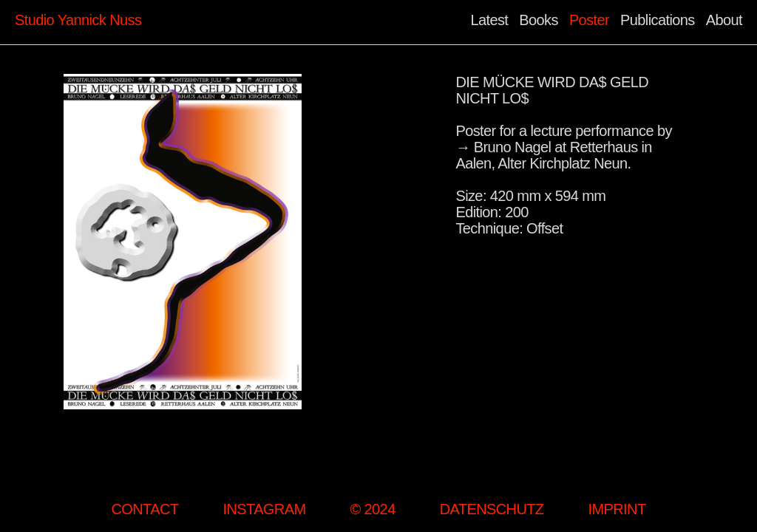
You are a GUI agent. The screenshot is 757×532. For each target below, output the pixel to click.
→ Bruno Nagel (503, 147)
